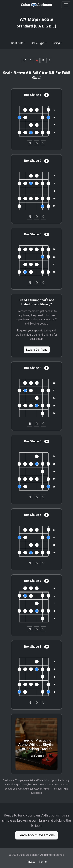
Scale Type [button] (38, 43)
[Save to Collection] (30, 143)
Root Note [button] (17, 43)
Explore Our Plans (37, 350)
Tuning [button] (56, 43)
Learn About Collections (36, 835)
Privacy (31, 862)
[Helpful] (36, 143)
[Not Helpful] (43, 143)
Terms (43, 862)
